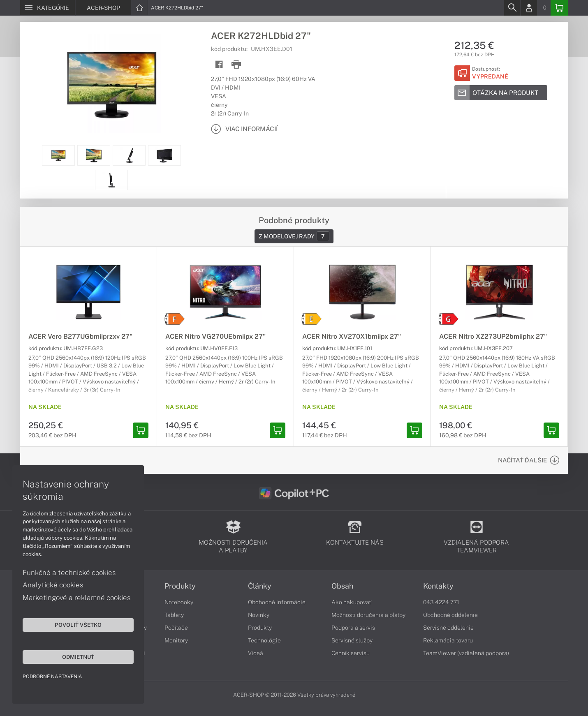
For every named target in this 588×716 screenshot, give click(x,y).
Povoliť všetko (78, 625)
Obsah (342, 586)
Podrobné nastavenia (52, 677)
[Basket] (559, 8)
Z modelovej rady (294, 236)
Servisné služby (352, 640)
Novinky (259, 615)
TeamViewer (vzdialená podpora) (466, 653)
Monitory (176, 640)
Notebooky (179, 602)
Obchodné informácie (277, 602)
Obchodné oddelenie (450, 615)
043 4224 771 (441, 602)
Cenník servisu (351, 653)
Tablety (174, 615)
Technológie (264, 640)
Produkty (180, 586)
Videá (256, 653)
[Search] (512, 8)
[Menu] (47, 8)
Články (260, 586)
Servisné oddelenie (448, 628)
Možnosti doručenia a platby (368, 615)
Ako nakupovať (351, 602)
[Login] (529, 8)
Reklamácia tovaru (448, 640)
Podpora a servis (353, 628)
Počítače (176, 628)
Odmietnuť (78, 657)
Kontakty (438, 586)
